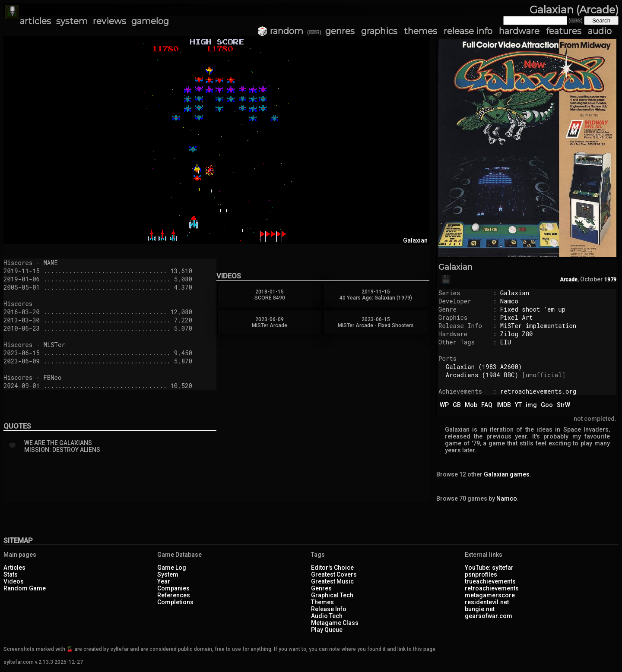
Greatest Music (332, 581)
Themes (322, 602)
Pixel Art (517, 317)
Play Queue (327, 630)
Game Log (172, 568)
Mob (471, 405)
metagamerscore (490, 595)
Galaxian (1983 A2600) (484, 367)
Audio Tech (327, 616)
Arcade (569, 280)
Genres (321, 588)
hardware (519, 31)
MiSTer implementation (538, 326)
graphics (379, 31)
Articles (14, 568)
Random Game (25, 588)
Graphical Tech (332, 595)
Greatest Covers (334, 574)
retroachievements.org (538, 391)
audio (600, 31)
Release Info (329, 609)
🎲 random (280, 31)
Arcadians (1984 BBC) (482, 375)
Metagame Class (335, 623)
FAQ (487, 405)
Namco (509, 301)
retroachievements (492, 588)
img (531, 405)
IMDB (504, 405)
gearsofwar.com (489, 616)
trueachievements (490, 581)
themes (420, 31)
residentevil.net (487, 602)
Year (164, 581)
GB (457, 405)
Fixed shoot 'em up (533, 309)
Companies (173, 588)
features (564, 31)
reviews (109, 21)
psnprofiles (481, 574)
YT (518, 405)
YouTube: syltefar (489, 568)
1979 (610, 280)
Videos (14, 581)
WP (444, 405)
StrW (563, 405)
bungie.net (480, 609)
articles (35, 21)
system (72, 21)
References (174, 595)
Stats (11, 574)
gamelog (150, 21)
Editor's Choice (332, 568)
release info (468, 31)
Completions (175, 602)
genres (340, 31)
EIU (506, 342)
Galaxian (455, 267)
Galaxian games (507, 474)
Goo (547, 405)
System (168, 574)
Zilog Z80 (517, 334)
